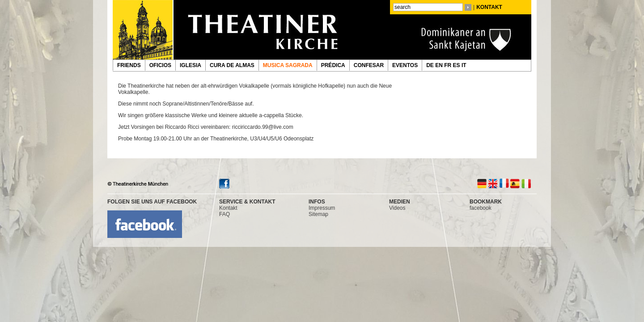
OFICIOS (160, 65)
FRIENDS (129, 65)
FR (448, 65)
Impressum (322, 208)
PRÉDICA (333, 65)
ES (457, 65)
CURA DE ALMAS (232, 65)
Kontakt (228, 208)
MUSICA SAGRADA (288, 65)
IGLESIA (191, 65)
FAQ (225, 214)
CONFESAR (369, 65)
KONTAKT (489, 7)
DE (431, 65)
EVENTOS (405, 65)
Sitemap (318, 214)
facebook (481, 208)
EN (440, 65)
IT (465, 65)
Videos (397, 208)
